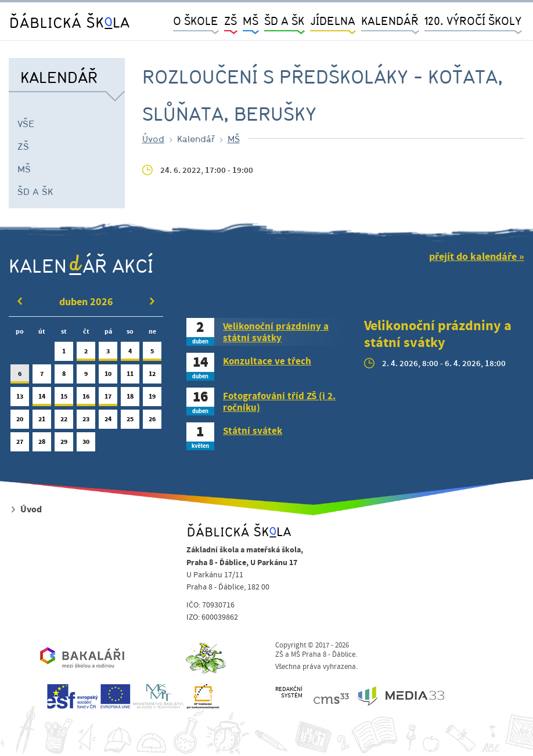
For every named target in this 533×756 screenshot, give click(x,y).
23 (86, 422)
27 (20, 444)
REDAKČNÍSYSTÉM (289, 692)
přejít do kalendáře (473, 257)
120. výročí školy (473, 21)
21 (42, 422)
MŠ (24, 169)
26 (152, 422)
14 (42, 399)
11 (130, 376)
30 (86, 444)
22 (64, 422)
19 (152, 399)
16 (86, 399)
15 (64, 399)
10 (108, 376)
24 (108, 422)
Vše (26, 124)
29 (64, 444)
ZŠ (23, 146)
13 (20, 399)
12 (152, 376)
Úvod (153, 139)
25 (130, 422)
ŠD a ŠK (35, 191)
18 (130, 399)
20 (20, 422)
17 (108, 399)
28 (42, 444)
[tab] (266, 332)
